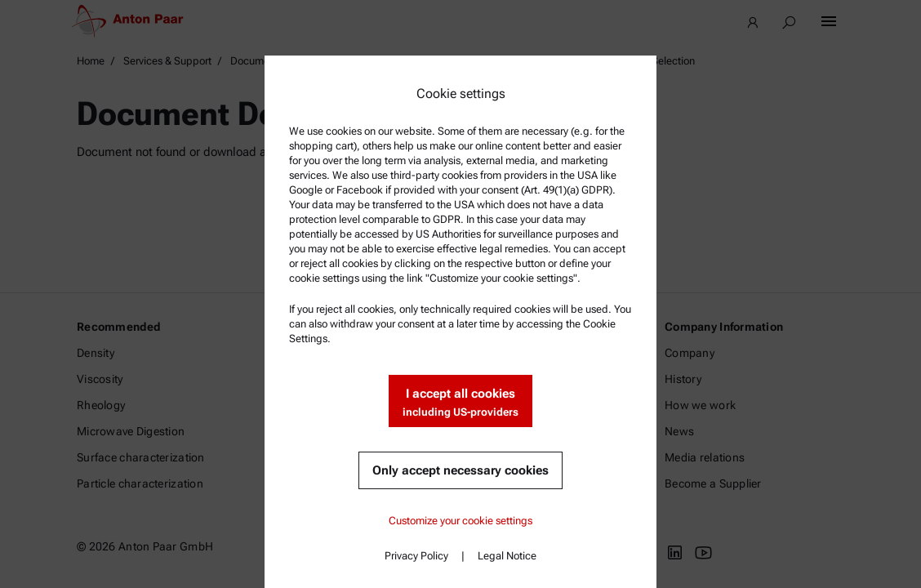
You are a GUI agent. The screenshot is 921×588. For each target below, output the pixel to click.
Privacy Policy (416, 556)
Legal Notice (507, 556)
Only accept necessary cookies (461, 470)
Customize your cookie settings (461, 521)
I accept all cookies (461, 403)
